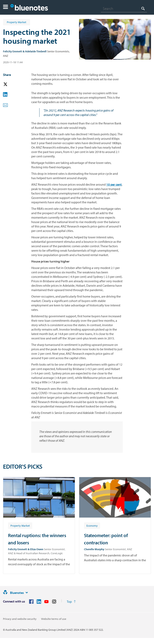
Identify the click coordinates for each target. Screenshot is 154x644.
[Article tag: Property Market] (20, 525)
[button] (6, 7)
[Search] (124, 8)
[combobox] (124, 8)
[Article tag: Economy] (92, 525)
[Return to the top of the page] (71, 602)
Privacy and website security (20, 619)
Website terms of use (54, 619)
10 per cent (114, 184)
